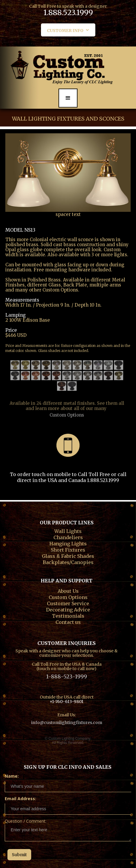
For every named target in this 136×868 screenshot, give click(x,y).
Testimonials (68, 615)
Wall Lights (68, 531)
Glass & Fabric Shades (68, 555)
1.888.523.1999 (68, 13)
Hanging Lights (68, 543)
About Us (68, 590)
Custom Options (67, 407)
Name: (12, 776)
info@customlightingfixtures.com (67, 723)
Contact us (68, 622)
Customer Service (68, 603)
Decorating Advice (68, 609)
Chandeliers (68, 537)
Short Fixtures (68, 549)
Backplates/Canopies (68, 562)
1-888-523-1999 (67, 676)
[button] (68, 30)
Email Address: (20, 799)
